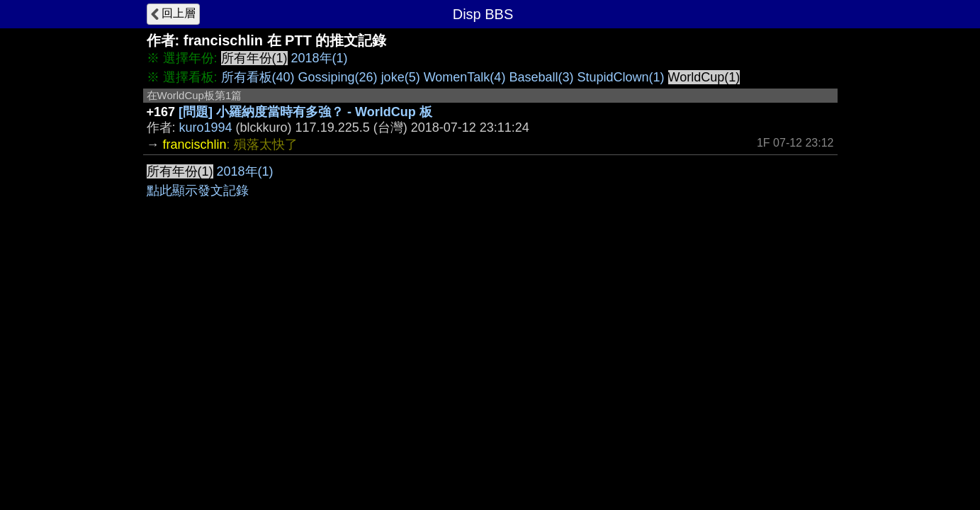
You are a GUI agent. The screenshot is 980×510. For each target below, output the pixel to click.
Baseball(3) (541, 77)
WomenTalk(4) (465, 77)
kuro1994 (206, 127)
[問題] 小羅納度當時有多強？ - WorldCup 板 (305, 112)
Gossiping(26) (338, 77)
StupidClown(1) (620, 77)
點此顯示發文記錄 (198, 191)
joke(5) (401, 77)
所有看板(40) (258, 77)
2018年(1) (320, 58)
